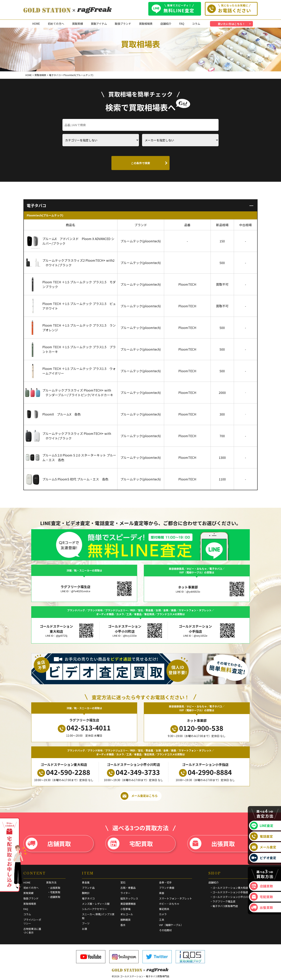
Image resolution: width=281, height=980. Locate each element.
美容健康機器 (128, 904)
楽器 (162, 893)
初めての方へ (56, 24)
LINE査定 (262, 826)
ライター (125, 893)
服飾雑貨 (125, 920)
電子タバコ (88, 898)
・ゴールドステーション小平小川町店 (232, 897)
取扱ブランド (123, 24)
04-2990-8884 (205, 772)
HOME (36, 24)
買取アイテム (99, 24)
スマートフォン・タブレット (176, 898)
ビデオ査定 (263, 858)
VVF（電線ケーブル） (171, 925)
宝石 (123, 882)
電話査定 (261, 836)
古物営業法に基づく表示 (32, 931)
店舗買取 (48, 844)
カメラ (163, 914)
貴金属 (86, 882)
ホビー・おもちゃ (169, 904)
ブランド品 (88, 888)
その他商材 (165, 930)
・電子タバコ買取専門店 (224, 906)
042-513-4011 (84, 728)
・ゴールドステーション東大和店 (229, 888)
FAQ (182, 24)
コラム (196, 24)
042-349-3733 (133, 772)
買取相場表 (146, 24)
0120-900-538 (197, 728)
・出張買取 (54, 888)
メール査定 (263, 847)
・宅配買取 (54, 892)
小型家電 (125, 909)
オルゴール (127, 914)
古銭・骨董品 (128, 888)
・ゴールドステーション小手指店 (229, 892)
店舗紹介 (166, 24)
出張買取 (212, 844)
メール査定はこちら (139, 796)
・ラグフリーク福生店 (223, 901)
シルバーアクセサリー (94, 909)
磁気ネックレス (129, 898)
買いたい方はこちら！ (231, 24)
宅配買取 (130, 844)
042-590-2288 (64, 772)
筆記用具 (164, 909)
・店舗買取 (54, 897)
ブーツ (86, 923)
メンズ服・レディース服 (96, 904)
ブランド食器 (167, 888)
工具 (162, 920)
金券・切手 (165, 882)
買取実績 (77, 24)
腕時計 (86, 893)
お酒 (84, 929)
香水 (123, 925)
